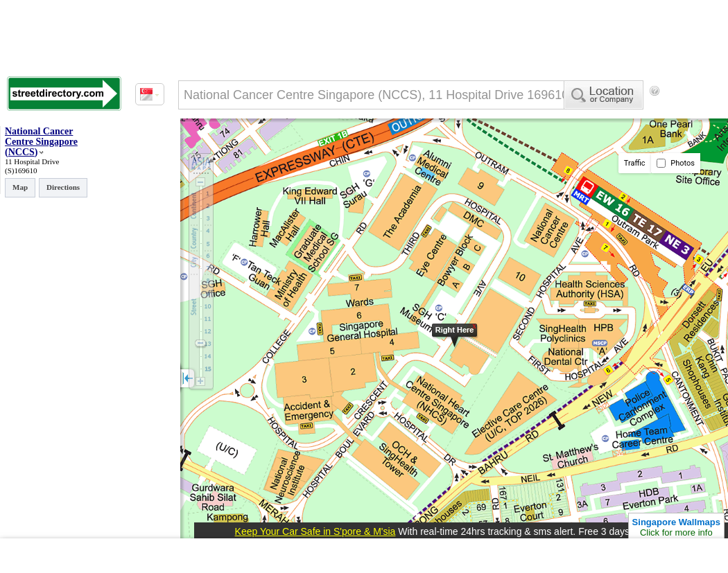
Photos (676, 163)
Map (20, 187)
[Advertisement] (236, 148)
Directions (63, 187)
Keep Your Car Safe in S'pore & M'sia (315, 531)
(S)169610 (21, 170)
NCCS (21, 152)
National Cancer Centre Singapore (41, 136)
